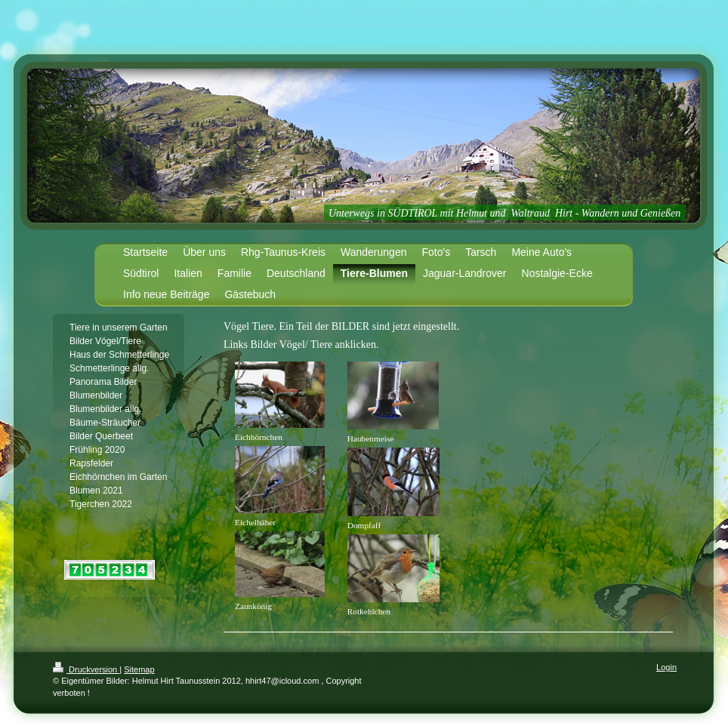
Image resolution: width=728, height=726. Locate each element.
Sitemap (139, 669)
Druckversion (86, 669)
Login (666, 667)
